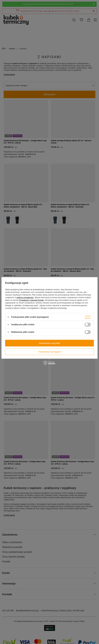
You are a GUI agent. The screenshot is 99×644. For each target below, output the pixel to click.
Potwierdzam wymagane (50, 352)
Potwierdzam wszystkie (50, 343)
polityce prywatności (25, 297)
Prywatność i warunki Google (31, 300)
